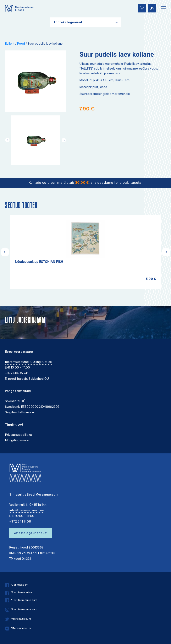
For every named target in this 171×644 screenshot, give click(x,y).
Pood (21, 44)
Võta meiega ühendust (31, 533)
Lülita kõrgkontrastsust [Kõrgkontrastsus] (6, 3)
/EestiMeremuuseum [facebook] (21, 601)
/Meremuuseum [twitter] (18, 619)
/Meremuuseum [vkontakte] (18, 629)
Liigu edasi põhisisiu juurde (5, 1)
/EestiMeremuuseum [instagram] (21, 610)
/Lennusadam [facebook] (17, 585)
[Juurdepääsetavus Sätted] (152, 8)
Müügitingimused (18, 441)
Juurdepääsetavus (7, 1)
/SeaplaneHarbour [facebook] (19, 593)
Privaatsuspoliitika (19, 435)
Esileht (10, 44)
